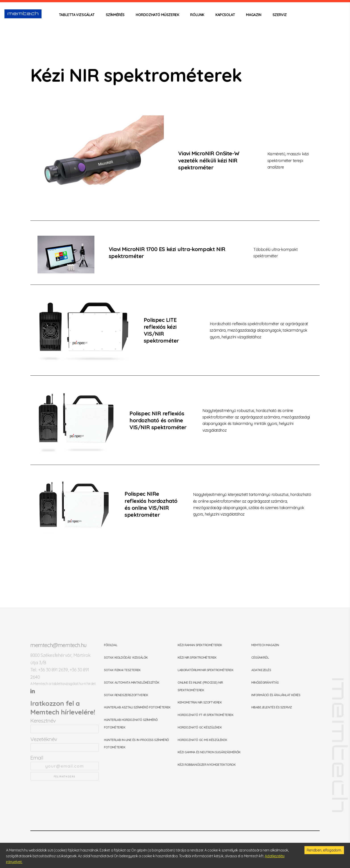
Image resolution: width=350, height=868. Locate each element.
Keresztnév (65, 725)
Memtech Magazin (265, 645)
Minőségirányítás (265, 683)
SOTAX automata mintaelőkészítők (132, 683)
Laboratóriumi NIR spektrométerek (205, 670)
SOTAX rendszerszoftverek (126, 695)
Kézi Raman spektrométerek (200, 645)
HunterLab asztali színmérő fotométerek (137, 707)
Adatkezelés (261, 670)
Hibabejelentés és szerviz (272, 707)
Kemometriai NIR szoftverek (200, 702)
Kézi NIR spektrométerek (197, 658)
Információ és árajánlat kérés (276, 695)
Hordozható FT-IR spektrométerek (206, 715)
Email (65, 762)
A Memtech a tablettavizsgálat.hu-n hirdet (63, 684)
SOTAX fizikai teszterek (122, 670)
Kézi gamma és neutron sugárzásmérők (209, 752)
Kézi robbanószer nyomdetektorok (207, 765)
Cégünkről (260, 658)
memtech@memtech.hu (58, 645)
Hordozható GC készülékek (200, 727)
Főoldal (111, 645)
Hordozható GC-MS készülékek (202, 740)
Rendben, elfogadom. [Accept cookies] (324, 850)
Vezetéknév (65, 744)
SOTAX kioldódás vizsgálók (126, 658)
